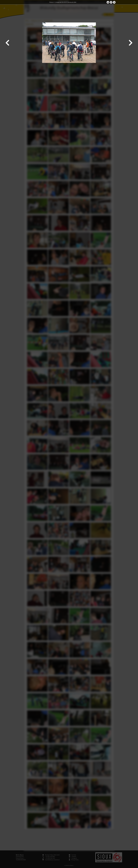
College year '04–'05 (60, 2)
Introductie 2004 (72, 2)
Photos (51, 2)
